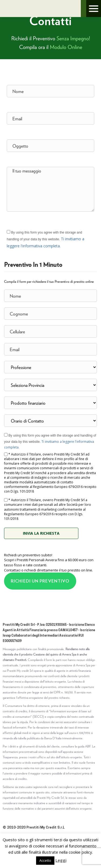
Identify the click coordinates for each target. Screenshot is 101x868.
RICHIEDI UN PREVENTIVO (40, 581)
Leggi (61, 860)
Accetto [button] (45, 860)
